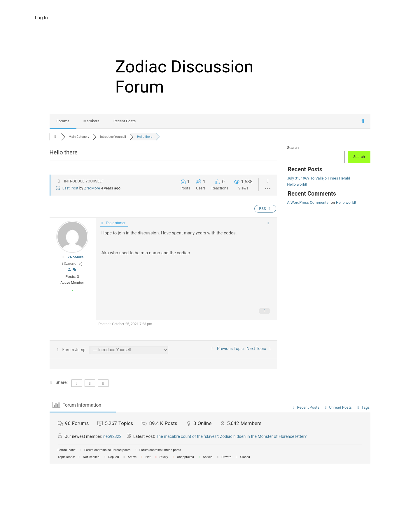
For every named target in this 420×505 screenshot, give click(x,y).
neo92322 (112, 436)
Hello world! (297, 184)
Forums (63, 121)
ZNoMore (92, 188)
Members (91, 121)
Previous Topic (227, 349)
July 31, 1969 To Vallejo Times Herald (318, 178)
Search (293, 148)
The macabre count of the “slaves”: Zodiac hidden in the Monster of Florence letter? (231, 436)
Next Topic (260, 349)
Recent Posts (125, 121)
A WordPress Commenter (308, 202)
